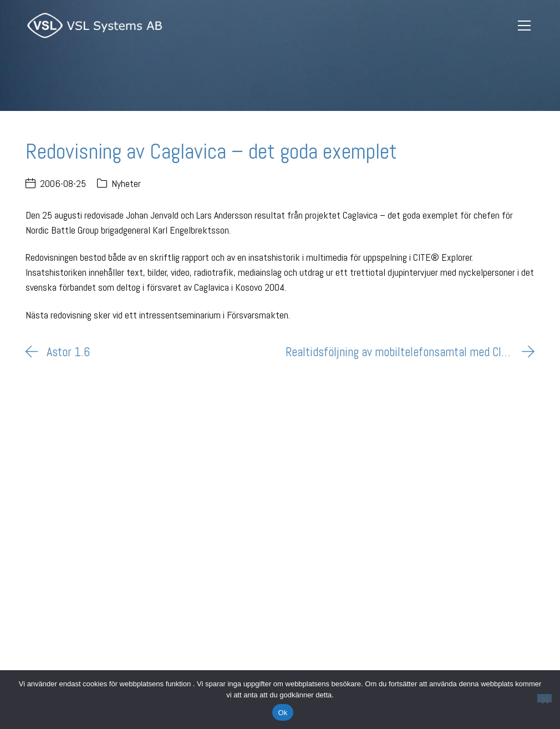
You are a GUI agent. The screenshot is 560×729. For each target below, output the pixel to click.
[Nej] (544, 698)
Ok (282, 713)
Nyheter (126, 183)
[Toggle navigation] (525, 26)
